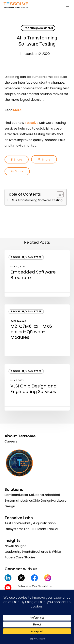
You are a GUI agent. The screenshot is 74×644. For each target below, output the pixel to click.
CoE (56, 529)
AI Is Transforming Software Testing (37, 200)
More (17, 110)
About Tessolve (20, 436)
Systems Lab (20, 529)
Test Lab (11, 523)
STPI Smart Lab (41, 529)
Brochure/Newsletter (38, 28)
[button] (68, 5)
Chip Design (42, 501)
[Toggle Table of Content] (58, 195)
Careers (11, 441)
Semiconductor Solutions (24, 495)
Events (27, 552)
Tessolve (32, 123)
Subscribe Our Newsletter (35, 586)
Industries (25, 501)
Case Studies (25, 557)
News (9, 546)
